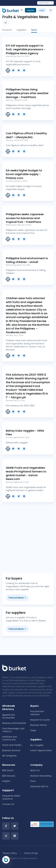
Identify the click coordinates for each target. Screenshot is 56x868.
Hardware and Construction (9, 738)
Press (33, 781)
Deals (33, 730)
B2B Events (8, 770)
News (34, 30)
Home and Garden (12, 745)
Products (7, 30)
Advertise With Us (39, 786)
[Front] (14, 668)
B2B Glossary (9, 776)
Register (31, 10)
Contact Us (8, 804)
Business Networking (41, 776)
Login (42, 10)
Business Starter (39, 725)
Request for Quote (40, 720)
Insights (6, 781)
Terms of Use (31, 853)
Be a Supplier (37, 745)
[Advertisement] (28, 535)
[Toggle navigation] (51, 10)
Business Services (11, 750)
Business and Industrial (14, 723)
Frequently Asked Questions (11, 797)
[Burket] (11, 10)
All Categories (9, 756)
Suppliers (22, 30)
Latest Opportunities (41, 750)
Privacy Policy (10, 853)
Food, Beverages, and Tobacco (13, 730)
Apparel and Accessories (9, 716)
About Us (35, 770)
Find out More (17, 598)
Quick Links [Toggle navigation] (45, 3)
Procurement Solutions (37, 713)
